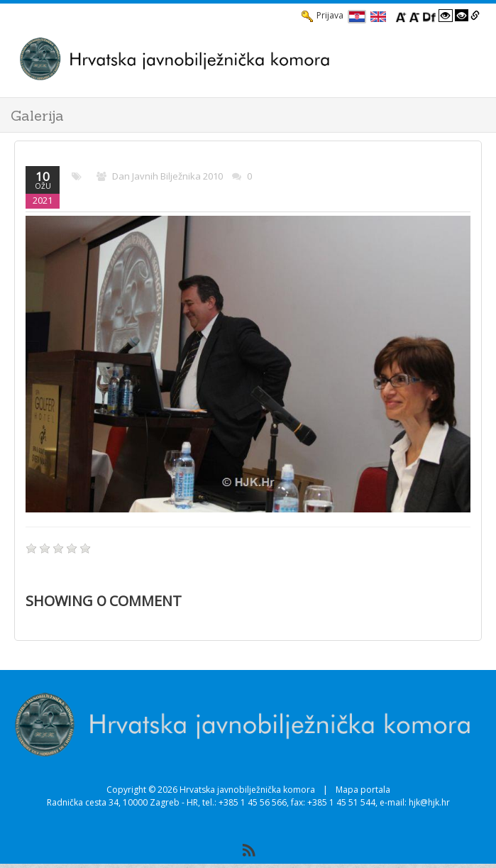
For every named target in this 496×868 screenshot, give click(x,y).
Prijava (323, 16)
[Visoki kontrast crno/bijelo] (462, 16)
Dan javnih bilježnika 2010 (167, 176)
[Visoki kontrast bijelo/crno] (446, 16)
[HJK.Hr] (234, 59)
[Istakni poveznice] (475, 16)
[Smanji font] (414, 16)
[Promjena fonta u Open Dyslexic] (429, 16)
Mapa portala (363, 790)
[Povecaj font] (401, 16)
